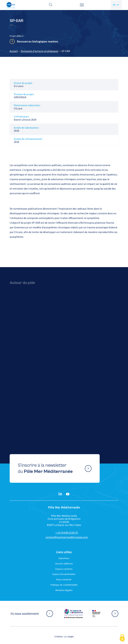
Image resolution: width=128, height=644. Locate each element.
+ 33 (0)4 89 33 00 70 (67, 533)
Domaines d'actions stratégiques (40, 51)
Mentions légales (64, 590)
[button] (82, 5)
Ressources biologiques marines (38, 41)
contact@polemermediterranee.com (67, 537)
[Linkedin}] (60, 494)
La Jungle (69, 636)
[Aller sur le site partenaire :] (73, 614)
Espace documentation (64, 574)
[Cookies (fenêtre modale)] (122, 638)
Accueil (14, 51)
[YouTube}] (68, 494)
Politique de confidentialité (64, 585)
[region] (64, 51)
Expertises (64, 558)
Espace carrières (64, 569)
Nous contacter (64, 579)
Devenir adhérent (64, 564)
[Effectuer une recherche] (51, 5)
